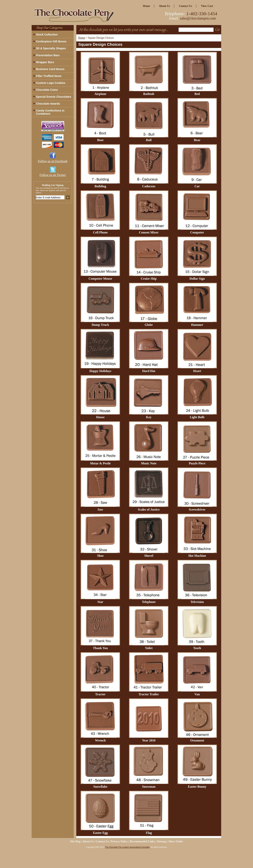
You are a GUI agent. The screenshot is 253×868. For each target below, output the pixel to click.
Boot (100, 140)
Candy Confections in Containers (50, 112)
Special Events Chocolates (54, 97)
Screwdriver (197, 509)
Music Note (149, 463)
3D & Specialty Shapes (51, 48)
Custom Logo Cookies (51, 83)
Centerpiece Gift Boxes (51, 41)
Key (149, 417)
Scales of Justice (149, 509)
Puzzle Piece (197, 463)
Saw (100, 509)
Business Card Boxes (50, 69)
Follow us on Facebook (53, 161)
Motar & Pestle (100, 463)
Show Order (176, 841)
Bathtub (149, 94)
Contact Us (186, 6)
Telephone (149, 602)
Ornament (197, 740)
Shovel (149, 556)
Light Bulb (197, 417)
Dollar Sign (197, 279)
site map (75, 841)
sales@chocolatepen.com (198, 18)
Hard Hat (149, 371)
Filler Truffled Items (49, 76)
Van (197, 694)
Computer (197, 232)
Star (100, 602)
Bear (197, 140)
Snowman (149, 787)
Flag (149, 833)
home (146, 6)
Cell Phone (100, 232)
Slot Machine (197, 556)
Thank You (100, 648)
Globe (149, 325)
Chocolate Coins (47, 90)
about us (164, 6)
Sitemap (162, 841)
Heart (197, 371)
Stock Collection (47, 35)
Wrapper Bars (45, 62)
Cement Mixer (149, 232)
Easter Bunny (197, 787)
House (100, 417)
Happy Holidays (100, 371)
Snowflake (100, 787)
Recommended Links (142, 841)
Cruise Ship (149, 279)
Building (100, 186)
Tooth (197, 648)
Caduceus (149, 186)
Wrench (100, 740)
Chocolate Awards (48, 104)
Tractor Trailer (149, 694)
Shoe (100, 556)
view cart (207, 6)
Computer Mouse (100, 279)
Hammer (197, 325)
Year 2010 (149, 740)
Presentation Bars (48, 55)
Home (82, 38)
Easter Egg (100, 833)
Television (197, 602)
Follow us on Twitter (53, 175)
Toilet (149, 648)
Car (197, 186)
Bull (149, 140)
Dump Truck (100, 325)
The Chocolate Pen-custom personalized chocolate (127, 847)
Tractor (100, 694)
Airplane (100, 94)
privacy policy (119, 841)
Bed (197, 94)
